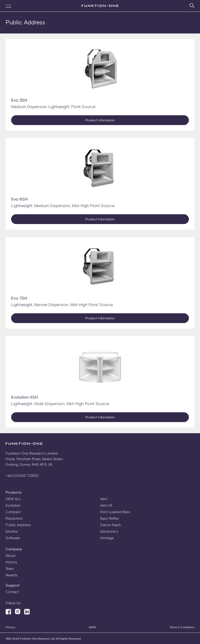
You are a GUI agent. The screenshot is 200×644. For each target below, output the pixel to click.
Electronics (109, 531)
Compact (13, 512)
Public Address (18, 525)
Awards (11, 575)
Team (10, 568)
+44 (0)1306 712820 (22, 475)
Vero (104, 499)
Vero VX (106, 505)
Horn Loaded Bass (115, 512)
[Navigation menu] (8, 6)
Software (13, 538)
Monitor (12, 531)
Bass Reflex (110, 518)
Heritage (107, 538)
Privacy (10, 627)
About (11, 555)
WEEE (92, 627)
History (11, 562)
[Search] (192, 5)
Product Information (100, 120)
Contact (12, 592)
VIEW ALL (13, 499)
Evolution (13, 505)
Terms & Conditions (182, 627)
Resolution (14, 518)
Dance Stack (111, 525)
